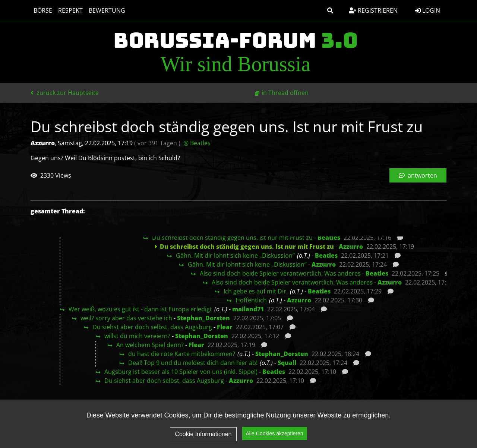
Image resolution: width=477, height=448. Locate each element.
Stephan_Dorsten (203, 318)
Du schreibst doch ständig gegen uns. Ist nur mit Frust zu (232, 238)
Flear (225, 327)
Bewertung (107, 10)
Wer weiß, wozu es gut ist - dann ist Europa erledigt (140, 309)
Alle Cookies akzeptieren (275, 435)
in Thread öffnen (285, 93)
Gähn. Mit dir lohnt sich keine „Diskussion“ (235, 255)
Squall (287, 363)
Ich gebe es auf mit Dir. (256, 291)
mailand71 (248, 309)
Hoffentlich (251, 300)
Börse (43, 10)
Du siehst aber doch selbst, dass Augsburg (152, 327)
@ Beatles (197, 143)
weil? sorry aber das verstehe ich (126, 318)
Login (427, 10)
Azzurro (351, 247)
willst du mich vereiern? (137, 336)
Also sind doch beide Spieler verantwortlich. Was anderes (280, 273)
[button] (330, 10)
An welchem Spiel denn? (150, 345)
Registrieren (373, 10)
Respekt (70, 10)
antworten (418, 175)
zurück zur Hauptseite (65, 93)
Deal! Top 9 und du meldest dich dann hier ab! (193, 363)
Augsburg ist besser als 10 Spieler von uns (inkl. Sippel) (181, 372)
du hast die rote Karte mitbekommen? (182, 354)
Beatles (329, 238)
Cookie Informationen (203, 435)
